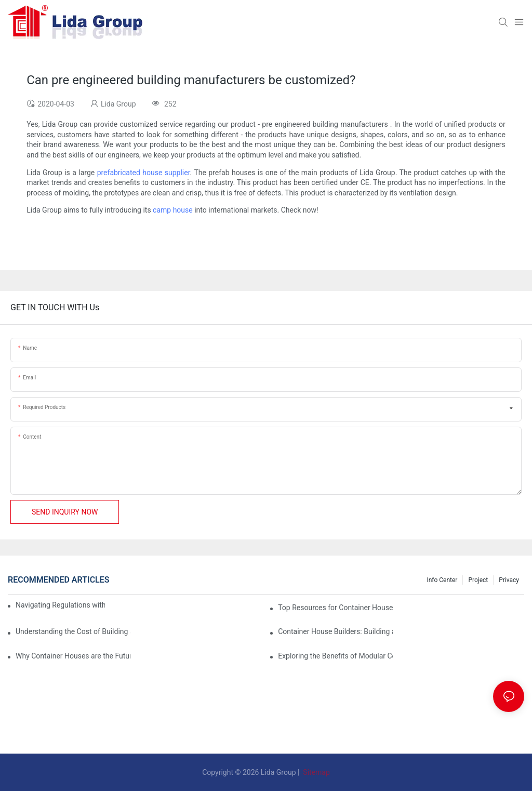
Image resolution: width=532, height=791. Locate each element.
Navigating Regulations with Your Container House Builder (60, 605)
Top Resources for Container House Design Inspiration (335, 608)
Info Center (442, 580)
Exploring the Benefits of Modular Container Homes (335, 656)
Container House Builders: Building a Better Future (335, 631)
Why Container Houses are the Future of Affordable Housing (73, 656)
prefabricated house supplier (144, 173)
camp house (173, 210)
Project (478, 580)
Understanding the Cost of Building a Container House (73, 631)
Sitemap (316, 772)
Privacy (509, 580)
